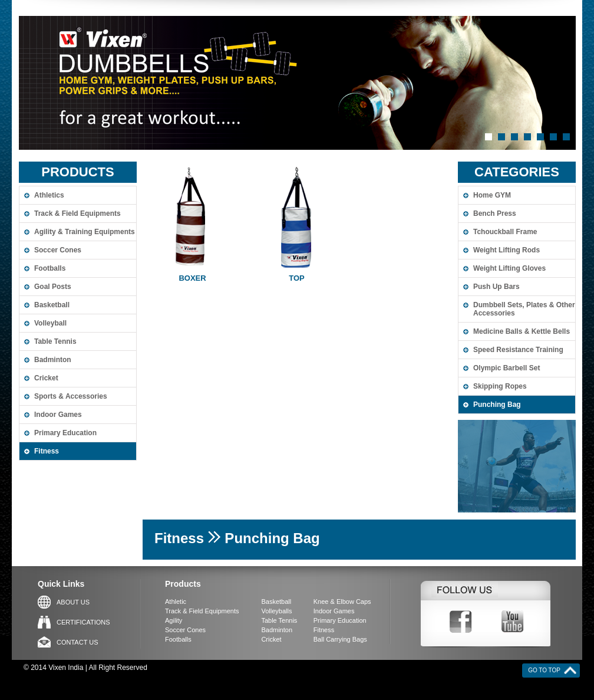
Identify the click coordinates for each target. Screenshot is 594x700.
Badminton (53, 360)
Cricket (46, 378)
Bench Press (495, 213)
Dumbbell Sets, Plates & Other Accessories (524, 309)
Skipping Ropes (500, 386)
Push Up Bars (496, 287)
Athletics (49, 195)
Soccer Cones (58, 250)
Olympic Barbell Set (506, 368)
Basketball (52, 305)
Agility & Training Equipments (85, 232)
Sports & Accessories (71, 396)
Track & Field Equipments (77, 213)
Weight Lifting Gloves (509, 268)
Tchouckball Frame (505, 232)
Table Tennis (55, 341)
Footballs (50, 268)
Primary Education (65, 433)
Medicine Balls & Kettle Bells (522, 331)
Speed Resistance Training (518, 350)
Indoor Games (58, 415)
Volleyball (50, 323)
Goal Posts (53, 287)
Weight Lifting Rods (506, 250)
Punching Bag (497, 405)
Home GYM (492, 195)
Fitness (47, 451)
